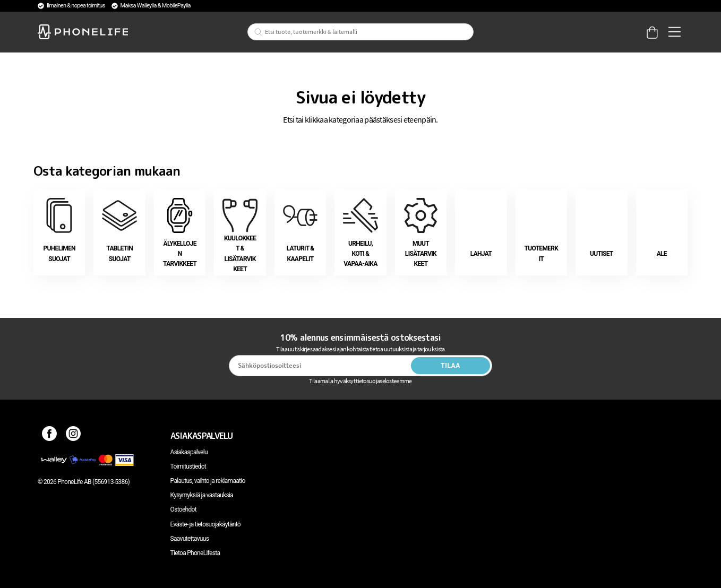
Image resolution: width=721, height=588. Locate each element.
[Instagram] (74, 436)
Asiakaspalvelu (189, 452)
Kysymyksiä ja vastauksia (202, 495)
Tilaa (450, 366)
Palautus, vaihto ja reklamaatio (208, 481)
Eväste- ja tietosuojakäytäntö (205, 524)
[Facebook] (50, 436)
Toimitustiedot (188, 466)
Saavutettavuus (190, 539)
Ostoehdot (183, 509)
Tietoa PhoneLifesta (195, 553)
